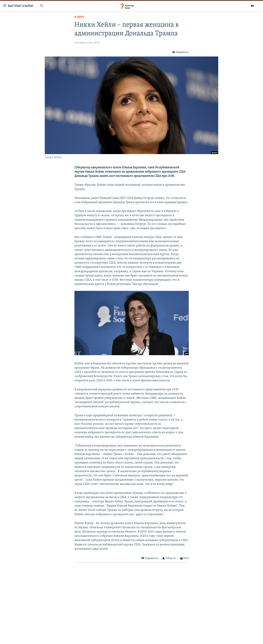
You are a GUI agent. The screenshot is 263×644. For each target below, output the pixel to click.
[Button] (180, 52)
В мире (79, 17)
